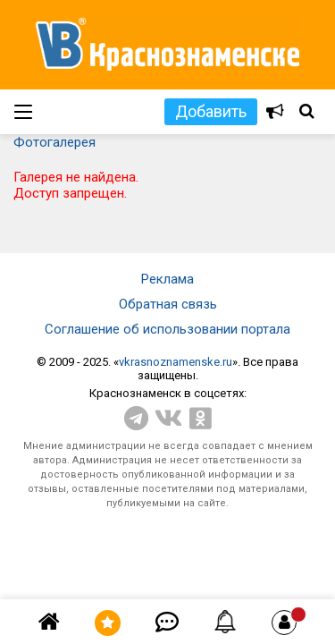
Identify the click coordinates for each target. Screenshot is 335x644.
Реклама (167, 279)
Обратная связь (168, 304)
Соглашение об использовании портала (167, 329)
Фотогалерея (54, 142)
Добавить (211, 111)
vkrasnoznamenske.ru (176, 362)
